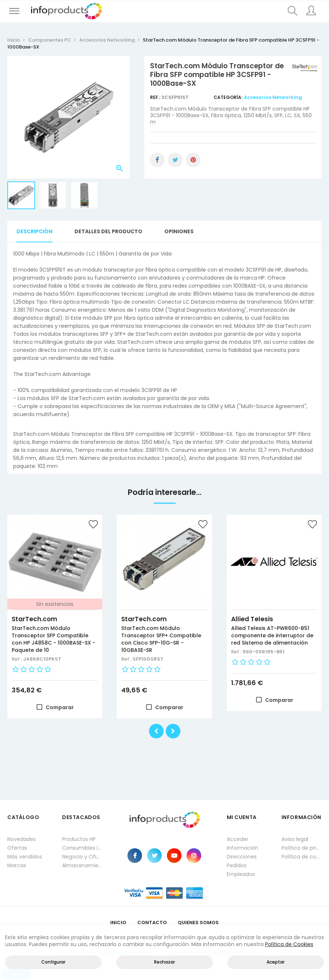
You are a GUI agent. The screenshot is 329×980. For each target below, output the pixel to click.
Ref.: (156, 97)
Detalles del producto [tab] (108, 231)
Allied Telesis (252, 619)
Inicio (118, 923)
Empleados (241, 874)
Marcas (17, 865)
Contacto (152, 923)
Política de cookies (302, 857)
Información (242, 848)
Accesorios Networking (273, 97)
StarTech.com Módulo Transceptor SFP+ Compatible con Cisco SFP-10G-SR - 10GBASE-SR (161, 639)
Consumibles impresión (82, 848)
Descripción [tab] (35, 231)
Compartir (157, 160)
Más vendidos (25, 857)
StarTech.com (35, 619)
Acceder (238, 839)
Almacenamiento (82, 865)
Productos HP (79, 839)
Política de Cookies (289, 944)
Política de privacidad (302, 848)
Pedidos (237, 865)
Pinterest (193, 160)
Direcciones (242, 857)
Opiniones (179, 231)
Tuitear (175, 160)
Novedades (22, 839)
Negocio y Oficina (82, 857)
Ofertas (17, 848)
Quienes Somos (198, 923)
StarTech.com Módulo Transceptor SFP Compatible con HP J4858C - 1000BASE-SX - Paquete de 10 (53, 639)
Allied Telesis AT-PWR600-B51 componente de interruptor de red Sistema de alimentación (272, 635)
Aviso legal (295, 839)
